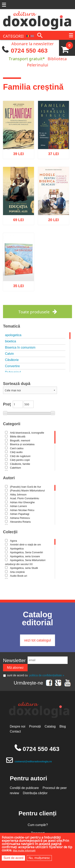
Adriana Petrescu (20, 518)
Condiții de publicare (24, 788)
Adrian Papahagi (20, 514)
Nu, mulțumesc (39, 858)
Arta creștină (17, 572)
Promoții (35, 726)
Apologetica (17, 549)
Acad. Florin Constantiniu (24, 498)
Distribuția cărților (35, 793)
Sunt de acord (13, 858)
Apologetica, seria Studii (24, 568)
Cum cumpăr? (38, 825)
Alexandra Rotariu (20, 522)
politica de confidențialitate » (47, 675)
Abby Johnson (18, 495)
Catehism (15, 468)
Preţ (7, 404)
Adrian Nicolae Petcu (22, 510)
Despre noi (17, 726)
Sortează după (17, 384)
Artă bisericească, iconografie (27, 433)
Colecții (10, 532)
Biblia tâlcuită (18, 437)
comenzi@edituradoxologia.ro (33, 761)
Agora (13, 541)
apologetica (13, 335)
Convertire (12, 366)
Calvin (9, 354)
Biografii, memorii (20, 441)
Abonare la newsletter (33, 43)
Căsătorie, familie (20, 464)
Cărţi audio (16, 452)
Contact (15, 731)
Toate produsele (34, 312)
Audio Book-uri (18, 576)
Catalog (50, 726)
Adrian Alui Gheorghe (22, 502)
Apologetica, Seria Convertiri (26, 552)
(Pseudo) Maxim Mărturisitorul (27, 491)
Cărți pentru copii (20, 460)
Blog (63, 726)
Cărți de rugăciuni (20, 456)
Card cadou (17, 448)
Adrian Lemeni (18, 506)
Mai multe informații (24, 850)
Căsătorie (12, 360)
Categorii (12, 424)
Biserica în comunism (20, 347)
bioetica (10, 341)
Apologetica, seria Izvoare (25, 556)
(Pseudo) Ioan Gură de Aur (25, 487)
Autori (9, 478)
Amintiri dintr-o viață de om (25, 545)
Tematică (11, 326)
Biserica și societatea (22, 444)
